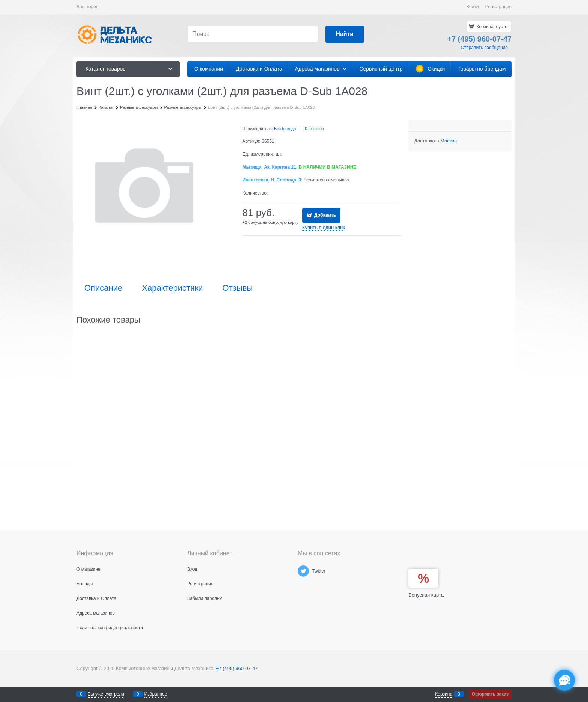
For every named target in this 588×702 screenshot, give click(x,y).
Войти (472, 7)
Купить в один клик (324, 227)
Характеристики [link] (172, 288)
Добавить (325, 215)
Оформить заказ (490, 694)
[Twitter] (303, 571)
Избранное (156, 694)
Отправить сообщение (484, 48)
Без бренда (285, 129)
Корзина (444, 694)
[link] (448, 141)
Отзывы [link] (238, 288)
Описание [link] (103, 288)
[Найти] (345, 34)
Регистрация (498, 7)
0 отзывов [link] (314, 129)
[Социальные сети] (564, 680)
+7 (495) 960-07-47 (237, 668)
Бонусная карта (426, 595)
